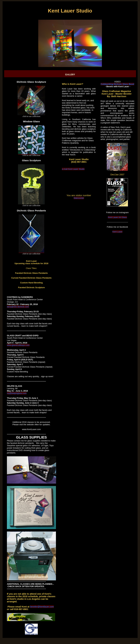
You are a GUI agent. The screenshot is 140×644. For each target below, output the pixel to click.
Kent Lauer (117, 232)
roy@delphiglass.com (17, 393)
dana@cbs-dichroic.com (18, 307)
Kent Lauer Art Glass (117, 217)
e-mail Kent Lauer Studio (73, 169)
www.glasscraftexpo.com (18, 345)
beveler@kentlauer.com (42, 607)
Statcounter (79, 198)
